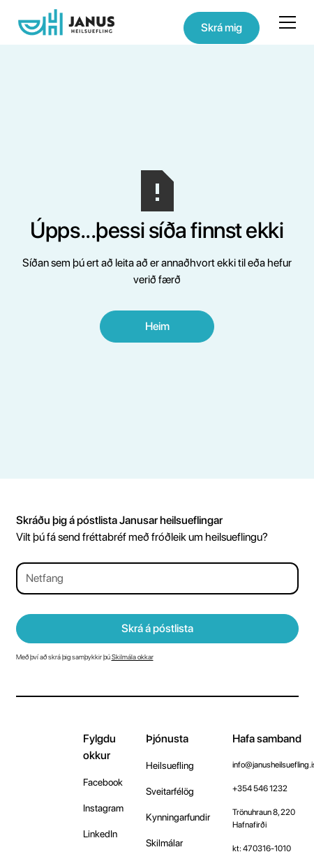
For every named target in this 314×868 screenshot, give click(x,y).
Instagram (103, 808)
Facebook (103, 782)
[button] (285, 22)
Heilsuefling (170, 765)
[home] (67, 22)
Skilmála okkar (133, 657)
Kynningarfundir (178, 817)
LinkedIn (100, 834)
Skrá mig (222, 28)
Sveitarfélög (170, 791)
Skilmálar (164, 843)
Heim (157, 326)
